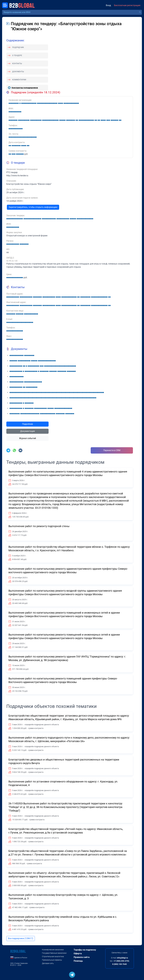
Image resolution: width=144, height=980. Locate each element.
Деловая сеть (48, 963)
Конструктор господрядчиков (25, 88)
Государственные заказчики (54, 953)
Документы (18, 72)
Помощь (78, 961)
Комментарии (19, 80)
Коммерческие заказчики (53, 950)
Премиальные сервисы (52, 960)
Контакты (17, 63)
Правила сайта (82, 957)
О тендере (17, 55)
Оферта (78, 953)
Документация (28, 431)
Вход (108, 5)
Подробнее (28, 424)
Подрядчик (18, 47)
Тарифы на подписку (85, 950)
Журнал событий (28, 438)
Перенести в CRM (112, 450)
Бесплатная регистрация (127, 5)
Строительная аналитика (53, 956)
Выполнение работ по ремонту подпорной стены (39, 526)
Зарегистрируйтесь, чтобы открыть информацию (33, 207)
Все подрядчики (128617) (21, 938)
